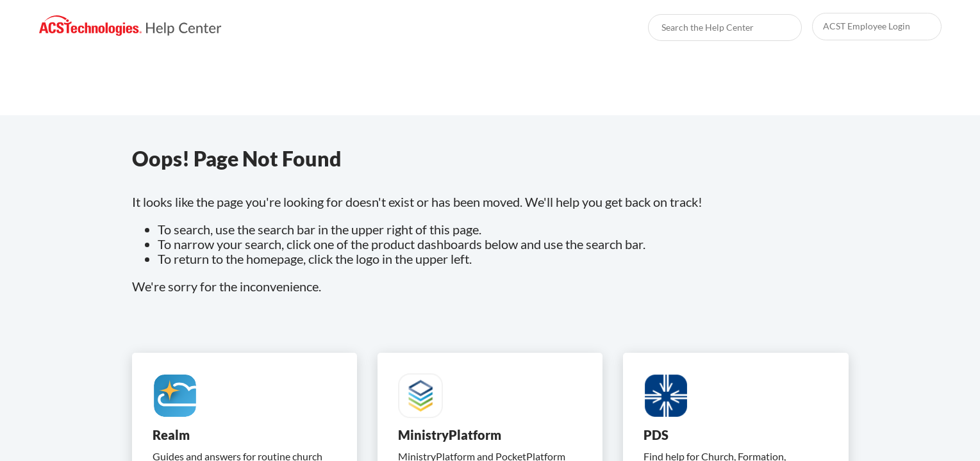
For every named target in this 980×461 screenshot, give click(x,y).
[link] (130, 26)
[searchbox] (778, 28)
